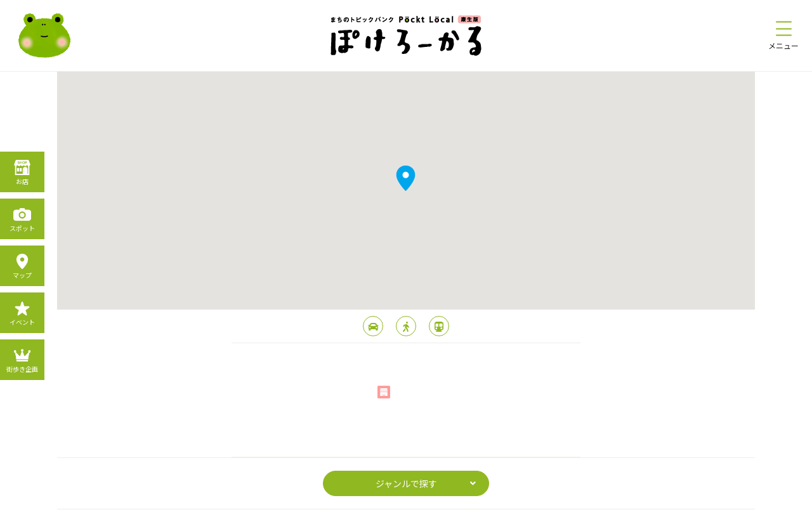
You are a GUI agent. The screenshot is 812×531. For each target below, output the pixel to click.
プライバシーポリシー (360, 517)
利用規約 (429, 517)
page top (406, 431)
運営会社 (475, 517)
